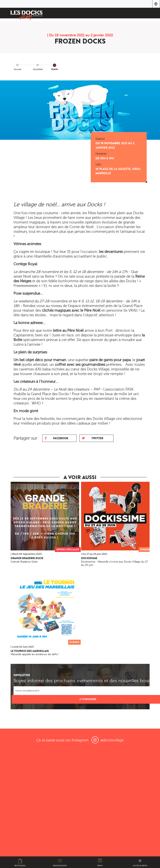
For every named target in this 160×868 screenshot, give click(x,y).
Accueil (17, 69)
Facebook (57, 438)
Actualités (38, 69)
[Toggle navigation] (144, 14)
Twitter (93, 438)
